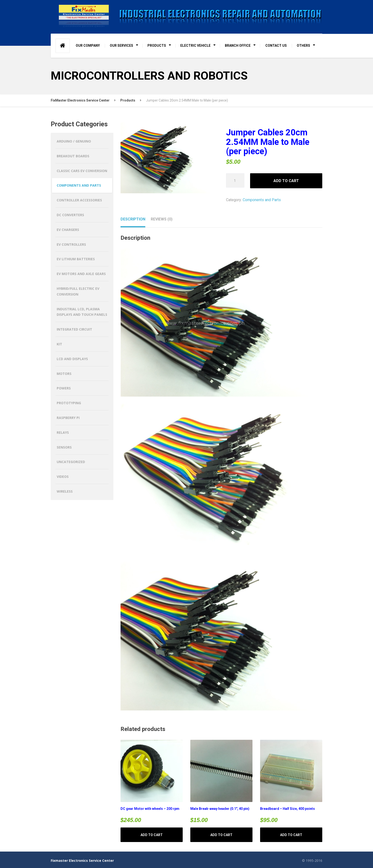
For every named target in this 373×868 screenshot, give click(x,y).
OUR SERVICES (121, 46)
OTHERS (303, 46)
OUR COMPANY (88, 46)
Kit (59, 344)
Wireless (65, 491)
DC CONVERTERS (70, 215)
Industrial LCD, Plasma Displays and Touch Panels (82, 312)
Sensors (64, 447)
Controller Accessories (79, 200)
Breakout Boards (73, 156)
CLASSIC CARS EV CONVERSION (82, 171)
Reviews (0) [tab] (162, 219)
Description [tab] (133, 219)
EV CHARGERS (68, 230)
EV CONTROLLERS (71, 244)
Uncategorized (71, 462)
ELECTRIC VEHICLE (195, 46)
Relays (63, 432)
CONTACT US (276, 46)
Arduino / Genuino (74, 141)
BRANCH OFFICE (238, 46)
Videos (63, 477)
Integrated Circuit (74, 329)
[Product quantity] (235, 180)
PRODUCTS (157, 46)
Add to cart (286, 181)
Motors (64, 374)
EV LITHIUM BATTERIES (76, 259)
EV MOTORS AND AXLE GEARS (81, 274)
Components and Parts (262, 200)
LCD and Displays (72, 359)
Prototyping (69, 403)
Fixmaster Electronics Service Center (82, 860)
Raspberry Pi (68, 418)
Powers (64, 388)
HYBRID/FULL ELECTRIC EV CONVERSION (78, 291)
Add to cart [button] (152, 835)
